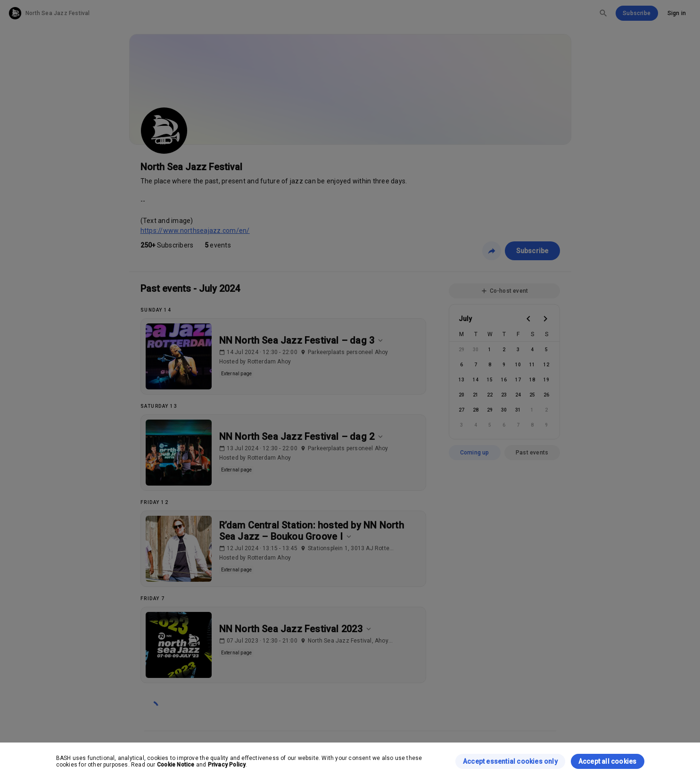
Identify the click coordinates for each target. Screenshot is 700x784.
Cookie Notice (176, 765)
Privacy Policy (227, 765)
